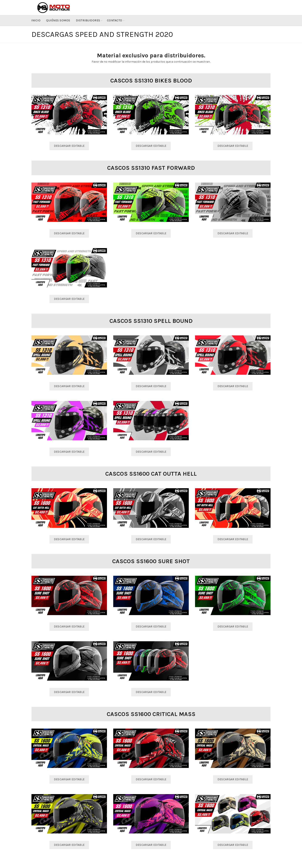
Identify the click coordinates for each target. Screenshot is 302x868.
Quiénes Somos (58, 20)
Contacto (115, 20)
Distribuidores (88, 20)
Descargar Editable (69, 146)
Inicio (36, 20)
